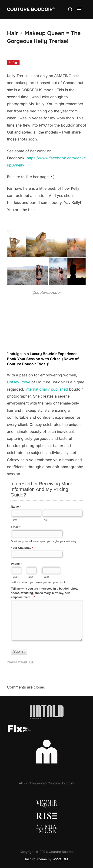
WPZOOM (60, 859)
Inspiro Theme (36, 859)
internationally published (47, 389)
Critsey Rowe (19, 382)
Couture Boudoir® (31, 9)
